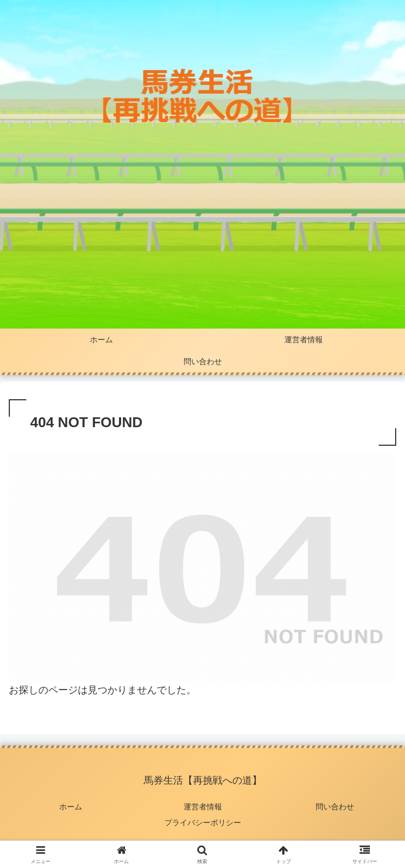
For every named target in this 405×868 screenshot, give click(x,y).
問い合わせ (335, 807)
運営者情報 (203, 807)
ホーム (71, 807)
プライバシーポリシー (203, 823)
